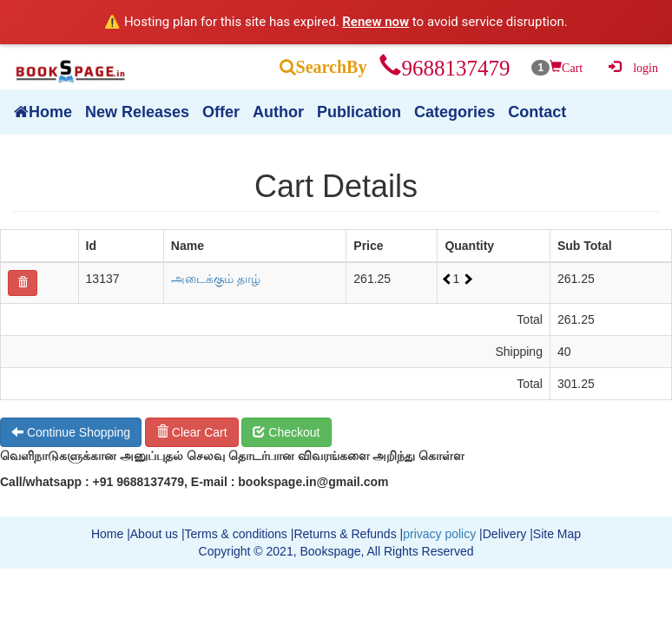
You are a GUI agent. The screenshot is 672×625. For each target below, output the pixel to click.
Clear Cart (192, 432)
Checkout (286, 432)
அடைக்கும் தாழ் (216, 279)
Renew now (376, 22)
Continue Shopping (71, 432)
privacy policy (439, 534)
